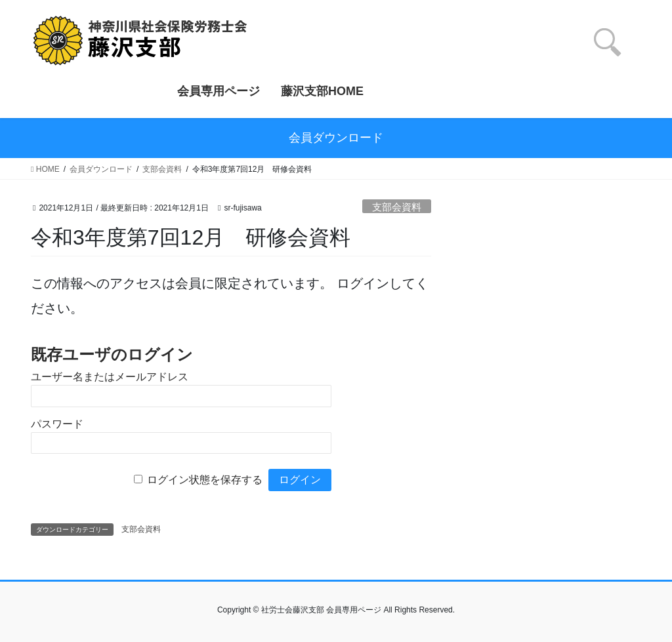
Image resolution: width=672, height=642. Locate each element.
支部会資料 (397, 207)
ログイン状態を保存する (205, 480)
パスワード (57, 424)
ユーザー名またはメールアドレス (110, 377)
